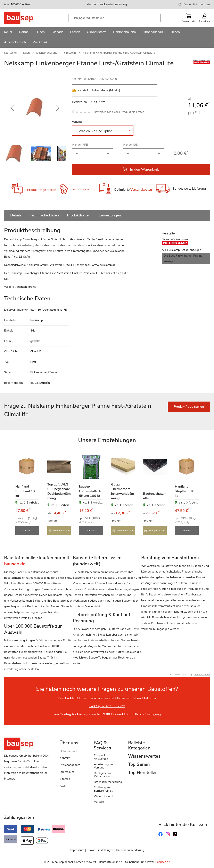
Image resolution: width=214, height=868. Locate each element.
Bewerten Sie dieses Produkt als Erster (119, 112)
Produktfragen (79, 215)
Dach (26, 53)
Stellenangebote (70, 765)
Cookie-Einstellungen (100, 850)
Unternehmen (68, 751)
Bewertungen (110, 215)
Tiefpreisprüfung (83, 189)
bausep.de (163, 862)
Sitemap (65, 778)
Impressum (67, 771)
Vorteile (99, 801)
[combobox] (114, 18)
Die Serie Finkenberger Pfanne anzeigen (183, 259)
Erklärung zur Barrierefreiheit (103, 789)
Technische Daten (44, 215)
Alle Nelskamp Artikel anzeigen (181, 250)
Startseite (10, 53)
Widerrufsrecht (104, 796)
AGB (63, 785)
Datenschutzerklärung (108, 781)
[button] (12, 108)
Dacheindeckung (47, 53)
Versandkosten (141, 190)
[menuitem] (8, 32)
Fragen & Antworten (197, 4)
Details (16, 215)
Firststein (70, 53)
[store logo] (25, 18)
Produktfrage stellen (42, 190)
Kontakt (65, 758)
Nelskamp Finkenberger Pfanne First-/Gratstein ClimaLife (119, 53)
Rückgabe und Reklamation (103, 774)
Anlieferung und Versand (104, 766)
